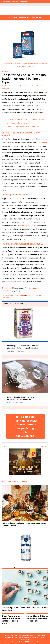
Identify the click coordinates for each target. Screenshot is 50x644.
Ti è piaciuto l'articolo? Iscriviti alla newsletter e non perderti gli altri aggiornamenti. (26, 426)
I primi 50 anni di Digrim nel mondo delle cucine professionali (37, 618)
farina (22, 295)
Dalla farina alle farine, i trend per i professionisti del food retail (22, 398)
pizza (39, 295)
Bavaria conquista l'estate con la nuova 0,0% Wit (23, 568)
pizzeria (6, 297)
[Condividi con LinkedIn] (15, 291)
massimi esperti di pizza (27, 226)
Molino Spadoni (12, 295)
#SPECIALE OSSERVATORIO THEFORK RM (25, 17)
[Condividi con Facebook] (10, 291)
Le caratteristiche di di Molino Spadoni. (26, 119)
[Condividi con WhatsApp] (17, 291)
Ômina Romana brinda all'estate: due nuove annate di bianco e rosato (12, 620)
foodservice (31, 295)
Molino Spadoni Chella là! (27, 86)
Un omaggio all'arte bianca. (18, 123)
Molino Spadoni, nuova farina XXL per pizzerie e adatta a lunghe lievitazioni (23, 347)
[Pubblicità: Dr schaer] (25, 462)
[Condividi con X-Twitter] (12, 291)
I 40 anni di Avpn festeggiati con (23, 126)
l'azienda (43, 142)
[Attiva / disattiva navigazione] (3, 5)
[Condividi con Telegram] (19, 291)
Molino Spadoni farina (11, 86)
